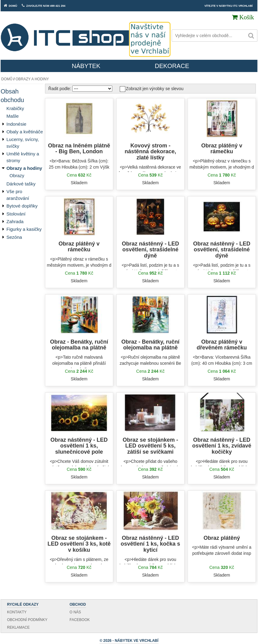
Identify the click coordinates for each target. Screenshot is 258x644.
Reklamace (18, 627)
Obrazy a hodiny (32, 79)
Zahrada (15, 221)
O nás (75, 612)
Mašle (13, 116)
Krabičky (15, 108)
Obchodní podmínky (27, 620)
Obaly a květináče (25, 132)
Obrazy (17, 175)
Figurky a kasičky (24, 229)
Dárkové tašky (21, 184)
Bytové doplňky (22, 206)
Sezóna (14, 237)
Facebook (80, 620)
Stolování (16, 214)
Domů (7, 79)
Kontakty (17, 612)
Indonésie (16, 124)
